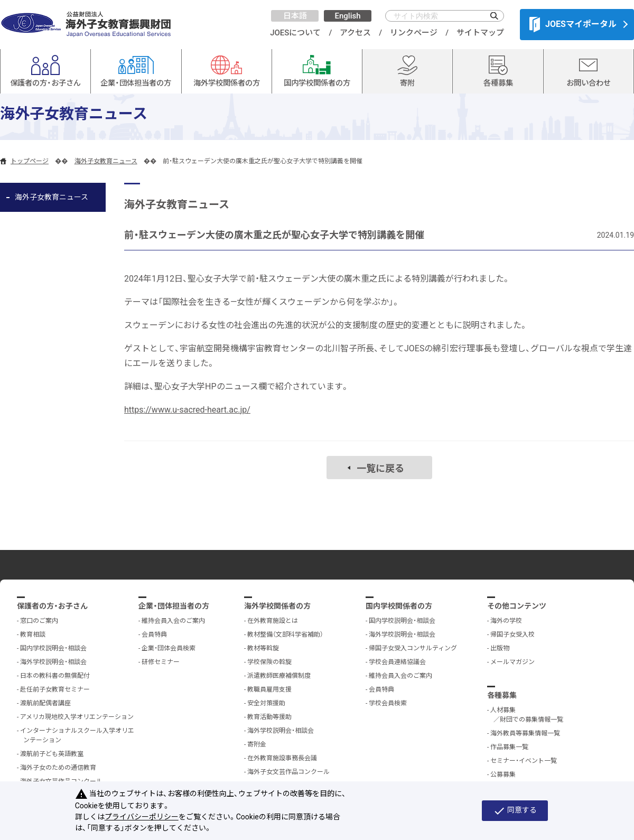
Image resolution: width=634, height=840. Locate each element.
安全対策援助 (266, 703)
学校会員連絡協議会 (397, 662)
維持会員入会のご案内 (173, 621)
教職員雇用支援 (269, 689)
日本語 (295, 16)
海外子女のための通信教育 (58, 768)
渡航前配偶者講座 (45, 703)
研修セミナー (161, 662)
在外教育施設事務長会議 (282, 758)
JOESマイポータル (573, 24)
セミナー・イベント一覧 (524, 761)
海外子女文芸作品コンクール (288, 772)
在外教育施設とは (273, 621)
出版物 (500, 648)
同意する (515, 811)
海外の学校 (506, 621)
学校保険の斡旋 (269, 662)
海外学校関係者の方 (277, 606)
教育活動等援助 (269, 717)
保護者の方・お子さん (52, 606)
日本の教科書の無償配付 (55, 676)
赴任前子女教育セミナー (55, 689)
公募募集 (503, 774)
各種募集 (502, 695)
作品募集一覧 (509, 747)
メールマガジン (512, 662)
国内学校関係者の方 (399, 606)
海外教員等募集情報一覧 (525, 733)
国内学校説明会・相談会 (53, 648)
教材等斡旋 (263, 648)
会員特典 (154, 634)
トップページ (30, 161)
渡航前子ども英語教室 (52, 754)
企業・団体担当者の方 (174, 606)
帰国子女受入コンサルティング (413, 648)
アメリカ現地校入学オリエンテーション (77, 717)
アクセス (355, 33)
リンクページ (414, 33)
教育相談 (33, 634)
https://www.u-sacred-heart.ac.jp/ (187, 410)
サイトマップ (480, 33)
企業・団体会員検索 (169, 648)
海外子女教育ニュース (106, 161)
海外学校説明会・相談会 (53, 662)
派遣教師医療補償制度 (279, 676)
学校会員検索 (388, 703)
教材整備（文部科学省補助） (285, 634)
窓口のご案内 (39, 621)
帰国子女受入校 (512, 634)
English (347, 16)
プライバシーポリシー (142, 817)
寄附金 (257, 744)
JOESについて (295, 33)
